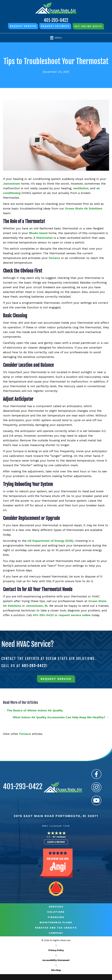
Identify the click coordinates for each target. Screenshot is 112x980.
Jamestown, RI (37, 606)
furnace (54, 258)
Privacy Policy (56, 950)
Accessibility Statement (56, 960)
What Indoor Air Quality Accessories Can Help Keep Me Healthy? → (60, 717)
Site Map (56, 970)
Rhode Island (38, 233)
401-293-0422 (56, 20)
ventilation (81, 188)
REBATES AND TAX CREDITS (56, 928)
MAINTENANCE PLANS (56, 922)
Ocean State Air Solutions (84, 208)
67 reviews (59, 837)
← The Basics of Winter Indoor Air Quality (33, 710)
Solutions (56, 912)
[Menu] (56, 38)
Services (56, 907)
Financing (56, 917)
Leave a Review (56, 842)
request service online (75, 615)
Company (56, 933)
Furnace (25, 734)
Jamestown (12, 184)
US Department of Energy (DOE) (51, 541)
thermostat (44, 238)
